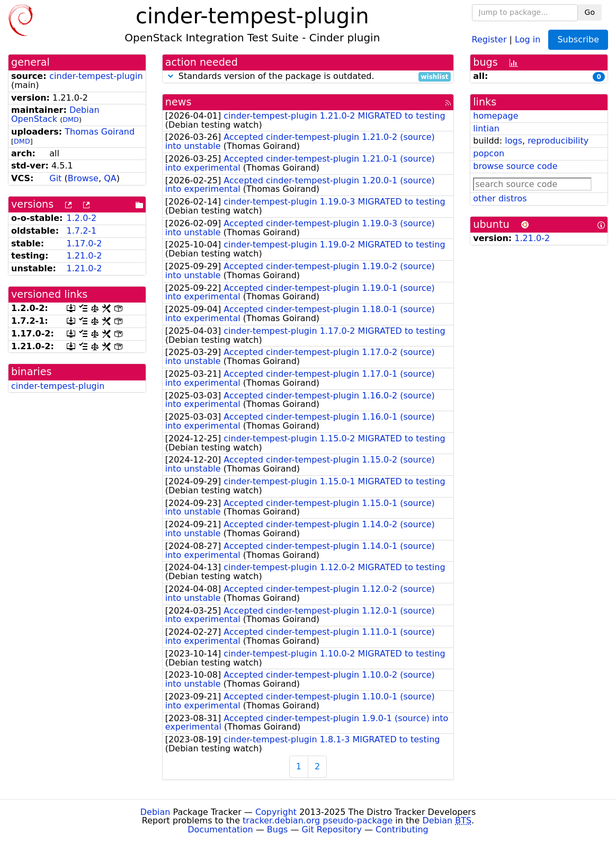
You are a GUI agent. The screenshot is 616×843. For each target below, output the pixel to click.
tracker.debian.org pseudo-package (318, 820)
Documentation (220, 829)
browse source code (515, 166)
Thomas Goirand (100, 132)
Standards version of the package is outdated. (308, 77)
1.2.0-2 (82, 218)
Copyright (276, 812)
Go (590, 12)
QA (110, 178)
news (178, 102)
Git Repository (332, 829)
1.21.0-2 (84, 256)
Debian (155, 812)
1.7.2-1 (82, 231)
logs (514, 141)
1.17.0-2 (84, 243)
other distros (500, 198)
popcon (489, 153)
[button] (171, 76)
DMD (71, 119)
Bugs (278, 829)
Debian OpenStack (55, 114)
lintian (486, 128)
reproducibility (558, 141)
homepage (496, 116)
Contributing (402, 829)
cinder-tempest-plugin (96, 76)
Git (55, 178)
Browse (83, 178)
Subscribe (578, 39)
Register (489, 39)
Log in (528, 39)
